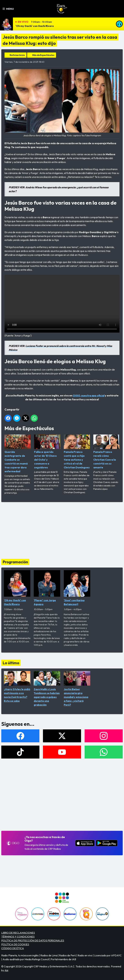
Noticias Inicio (17, 55)
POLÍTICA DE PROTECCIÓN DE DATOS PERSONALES (33, 940)
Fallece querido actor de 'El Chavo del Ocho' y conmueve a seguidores (47, 452)
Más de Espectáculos (43, 55)
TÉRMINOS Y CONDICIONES (18, 937)
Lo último (11, 663)
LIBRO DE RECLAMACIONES (18, 933)
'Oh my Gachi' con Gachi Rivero (35, 26)
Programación (15, 562)
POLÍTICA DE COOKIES (15, 944)
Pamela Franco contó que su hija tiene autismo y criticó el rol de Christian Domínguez (77, 452)
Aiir (6, 970)
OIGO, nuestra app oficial (89, 395)
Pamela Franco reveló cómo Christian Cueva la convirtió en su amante (106, 452)
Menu (8, 9)
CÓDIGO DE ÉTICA (13, 948)
